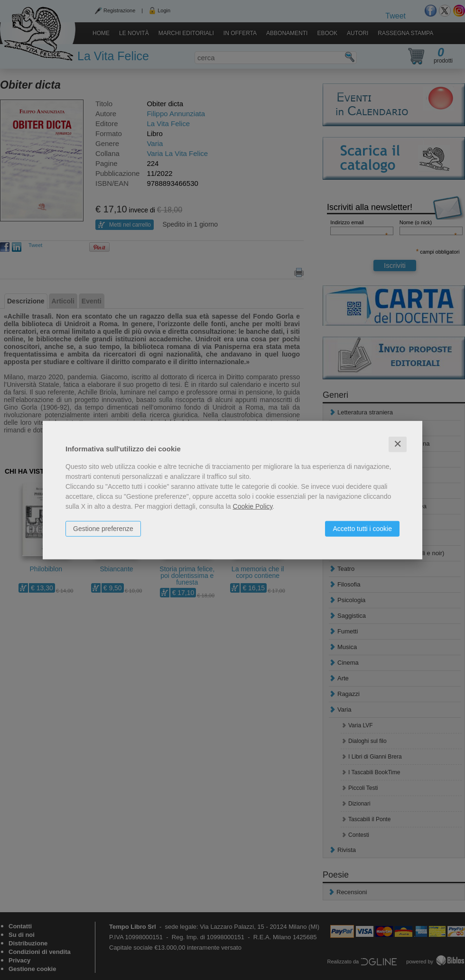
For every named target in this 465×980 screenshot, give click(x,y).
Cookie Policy (253, 506)
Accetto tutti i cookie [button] (362, 529)
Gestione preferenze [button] (103, 529)
